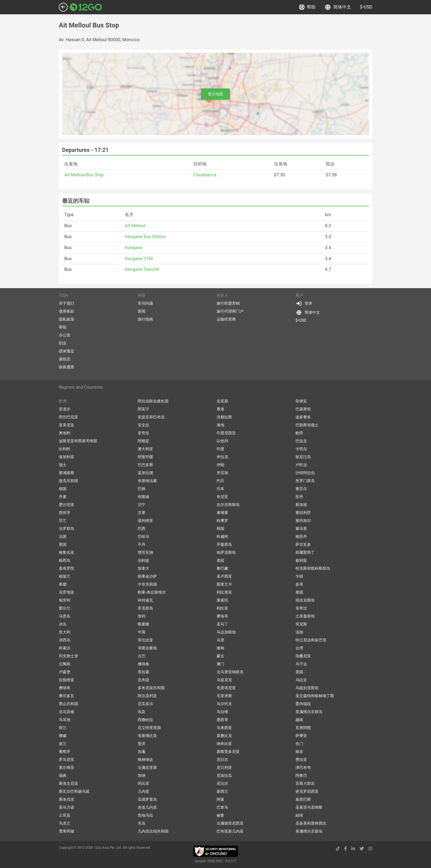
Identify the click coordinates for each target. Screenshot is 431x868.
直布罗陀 (67, 568)
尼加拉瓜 (224, 775)
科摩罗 (222, 521)
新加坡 (301, 505)
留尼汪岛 (303, 457)
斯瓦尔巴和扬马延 (74, 791)
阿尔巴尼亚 (68, 417)
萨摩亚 (301, 736)
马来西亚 (224, 728)
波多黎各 (303, 417)
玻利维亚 (145, 521)
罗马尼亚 (67, 759)
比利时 (65, 449)
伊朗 (220, 465)
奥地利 (65, 433)
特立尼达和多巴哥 (311, 640)
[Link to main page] (86, 7)
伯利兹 (143, 560)
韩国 (220, 528)
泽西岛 (65, 640)
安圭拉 (143, 425)
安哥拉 (143, 433)
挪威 (63, 736)
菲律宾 (301, 401)
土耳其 (65, 815)
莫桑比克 (224, 736)
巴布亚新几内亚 (230, 831)
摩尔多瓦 (67, 696)
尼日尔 (222, 759)
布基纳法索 (147, 481)
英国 (63, 544)
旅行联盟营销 (228, 303)
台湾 (299, 648)
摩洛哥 (222, 616)
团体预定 (67, 351)
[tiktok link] (338, 849)
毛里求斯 (224, 696)
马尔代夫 (224, 704)
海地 (220, 425)
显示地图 (215, 94)
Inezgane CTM (139, 259)
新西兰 (222, 791)
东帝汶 (301, 608)
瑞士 (63, 465)
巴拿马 (222, 807)
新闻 (142, 311)
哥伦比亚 (145, 640)
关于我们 (67, 303)
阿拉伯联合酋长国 (153, 401)
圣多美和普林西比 (311, 823)
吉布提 (143, 680)
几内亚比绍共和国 (153, 831)
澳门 (220, 664)
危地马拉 (145, 815)
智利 (142, 616)
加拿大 (143, 568)
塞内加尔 (303, 521)
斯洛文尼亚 (68, 783)
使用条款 (67, 311)
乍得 (299, 576)
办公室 (65, 335)
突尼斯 (301, 624)
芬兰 (63, 521)
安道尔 (65, 409)
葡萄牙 (65, 752)
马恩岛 (65, 616)
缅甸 (220, 648)
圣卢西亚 (224, 576)
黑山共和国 (68, 704)
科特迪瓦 (145, 600)
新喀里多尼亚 (228, 752)
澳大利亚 (145, 449)
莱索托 (222, 600)
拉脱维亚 (67, 680)
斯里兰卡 (224, 584)
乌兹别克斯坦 (307, 688)
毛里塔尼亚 (226, 688)
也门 (299, 744)
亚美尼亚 (67, 425)
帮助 (307, 7)
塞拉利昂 (303, 513)
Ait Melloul (135, 226)
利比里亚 (224, 592)
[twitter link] (362, 849)
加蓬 (142, 752)
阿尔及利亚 (147, 696)
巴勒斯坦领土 (307, 425)
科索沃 (65, 648)
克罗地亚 (67, 592)
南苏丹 (301, 536)
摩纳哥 (65, 688)
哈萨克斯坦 (226, 552)
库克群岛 (145, 608)
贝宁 (142, 505)
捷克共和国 (68, 481)
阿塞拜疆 (145, 457)
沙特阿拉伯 (305, 473)
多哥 (299, 584)
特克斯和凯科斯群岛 (313, 568)
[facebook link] (346, 849)
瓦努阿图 (303, 728)
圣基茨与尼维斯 (309, 807)
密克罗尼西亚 (307, 791)
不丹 (142, 544)
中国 (142, 632)
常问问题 (145, 303)
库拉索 (143, 672)
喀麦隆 (143, 624)
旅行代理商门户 (230, 311)
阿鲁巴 (301, 775)
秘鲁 (220, 815)
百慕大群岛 (305, 783)
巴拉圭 (301, 441)
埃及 (142, 712)
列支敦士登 (68, 656)
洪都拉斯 (224, 417)
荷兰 (63, 728)
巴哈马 (143, 536)
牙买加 (222, 473)
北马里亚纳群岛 (230, 672)
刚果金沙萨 (147, 576)
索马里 (301, 528)
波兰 (63, 744)
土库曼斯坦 (305, 616)
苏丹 (299, 497)
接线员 (65, 359)
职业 (63, 343)
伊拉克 (222, 457)
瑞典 (63, 775)
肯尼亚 (222, 497)
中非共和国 (147, 584)
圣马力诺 (67, 807)
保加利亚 (67, 457)
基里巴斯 (303, 799)
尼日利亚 (224, 767)
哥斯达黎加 (147, 648)
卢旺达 (301, 465)
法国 (63, 536)
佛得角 (143, 664)
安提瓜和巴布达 (151, 417)
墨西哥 (222, 720)
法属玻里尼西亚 (230, 823)
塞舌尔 (301, 489)
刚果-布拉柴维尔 (152, 592)
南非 (299, 752)
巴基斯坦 (303, 409)
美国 (299, 672)
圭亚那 (222, 401)
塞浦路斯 (67, 473)
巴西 (142, 528)
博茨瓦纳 (145, 552)
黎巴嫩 (222, 568)
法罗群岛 (67, 528)
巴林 (142, 489)
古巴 (142, 656)
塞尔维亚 (67, 767)
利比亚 (222, 608)
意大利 (65, 632)
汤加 (299, 632)
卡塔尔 (301, 449)
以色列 (222, 441)
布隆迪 (143, 497)
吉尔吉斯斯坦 (228, 505)
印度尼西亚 (226, 433)
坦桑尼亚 (303, 656)
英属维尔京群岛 (309, 712)
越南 (299, 720)
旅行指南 (145, 319)
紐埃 (299, 815)
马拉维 (222, 712)
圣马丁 (222, 624)
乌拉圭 (301, 680)
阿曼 (220, 799)
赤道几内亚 (147, 807)
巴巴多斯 (145, 465)
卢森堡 (65, 672)
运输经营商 (226, 319)
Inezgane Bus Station (145, 237)
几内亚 (143, 791)
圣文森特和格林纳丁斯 (315, 696)
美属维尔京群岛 (309, 831)
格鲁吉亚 (67, 552)
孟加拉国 (145, 473)
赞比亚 (301, 759)
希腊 (63, 584)
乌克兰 (65, 823)
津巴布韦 (303, 767)
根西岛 (65, 560)
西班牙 (65, 513)
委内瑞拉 (303, 704)
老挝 (220, 560)
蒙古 (220, 656)
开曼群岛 (224, 544)
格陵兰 (65, 576)
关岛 (142, 823)
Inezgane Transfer (142, 269)
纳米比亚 (224, 744)
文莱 (142, 513)
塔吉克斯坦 (305, 600)
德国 (63, 489)
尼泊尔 (222, 783)
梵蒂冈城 (67, 831)
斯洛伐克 (67, 799)
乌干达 (301, 664)
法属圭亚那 (147, 767)
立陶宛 (65, 664)
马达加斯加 (226, 632)
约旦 (220, 481)
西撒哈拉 (145, 720)
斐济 (142, 744)
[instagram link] (370, 849)
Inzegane (134, 248)
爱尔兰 (65, 608)
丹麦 (63, 497)
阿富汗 (143, 409)
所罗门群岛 (305, 481)
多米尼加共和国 (151, 688)
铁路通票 (67, 367)
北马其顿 (67, 712)
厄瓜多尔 (145, 704)
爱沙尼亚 (67, 505)
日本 (220, 489)
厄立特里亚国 (149, 728)
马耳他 (65, 720)
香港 (220, 409)
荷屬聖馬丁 (305, 552)
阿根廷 (143, 441)
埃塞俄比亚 (147, 736)
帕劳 (299, 433)
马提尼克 (224, 680)
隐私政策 (67, 319)
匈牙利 (65, 600)
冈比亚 (143, 783)
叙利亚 (301, 560)
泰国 (299, 592)
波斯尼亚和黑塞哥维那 (78, 441)
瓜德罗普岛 (147, 799)
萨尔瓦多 (303, 544)
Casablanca (205, 175)
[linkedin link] (353, 849)
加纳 (142, 775)
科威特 (222, 536)
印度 (220, 449)
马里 (220, 640)
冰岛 (63, 624)
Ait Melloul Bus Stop (84, 175)
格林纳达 (145, 759)
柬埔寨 (222, 513)
